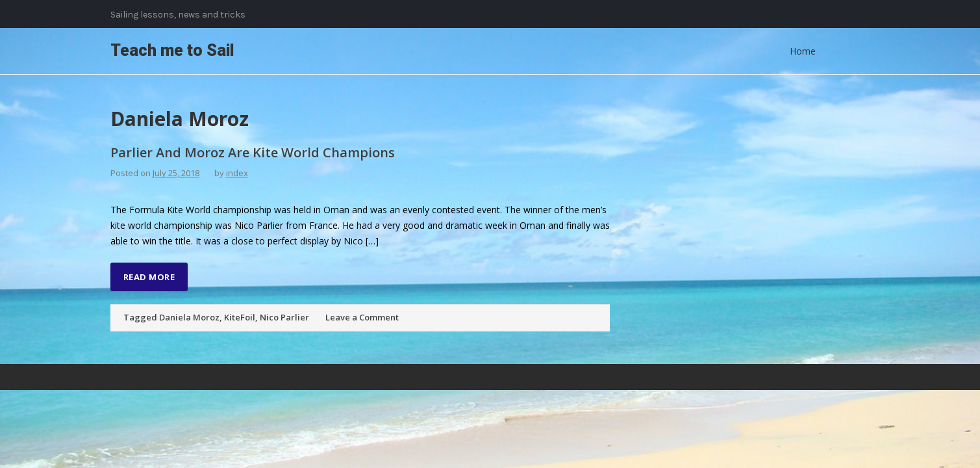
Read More (149, 277)
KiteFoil (240, 317)
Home (803, 51)
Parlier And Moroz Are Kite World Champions (253, 152)
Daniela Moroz (189, 317)
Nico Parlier (284, 317)
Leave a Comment (362, 317)
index (237, 173)
